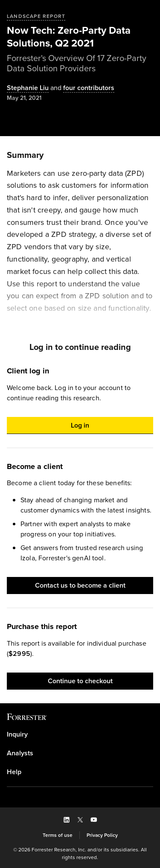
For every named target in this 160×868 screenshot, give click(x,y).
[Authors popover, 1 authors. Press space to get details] (28, 88)
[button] (80, 425)
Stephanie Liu (28, 88)
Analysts (20, 753)
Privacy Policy (102, 835)
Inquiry (17, 734)
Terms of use (58, 835)
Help (14, 772)
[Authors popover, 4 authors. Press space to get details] (81, 88)
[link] (80, 734)
